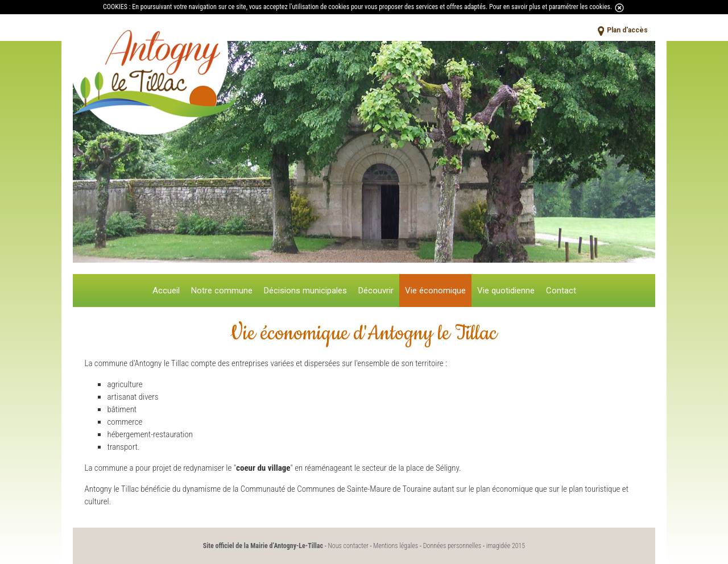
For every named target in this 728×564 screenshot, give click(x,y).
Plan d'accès (627, 30)
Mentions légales (396, 546)
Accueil (166, 291)
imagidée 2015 (506, 546)
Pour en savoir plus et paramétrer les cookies (550, 7)
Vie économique (435, 291)
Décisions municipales (305, 291)
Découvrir (376, 291)
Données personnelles (452, 546)
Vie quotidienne (506, 291)
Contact (561, 291)
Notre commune (222, 291)
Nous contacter (348, 546)
